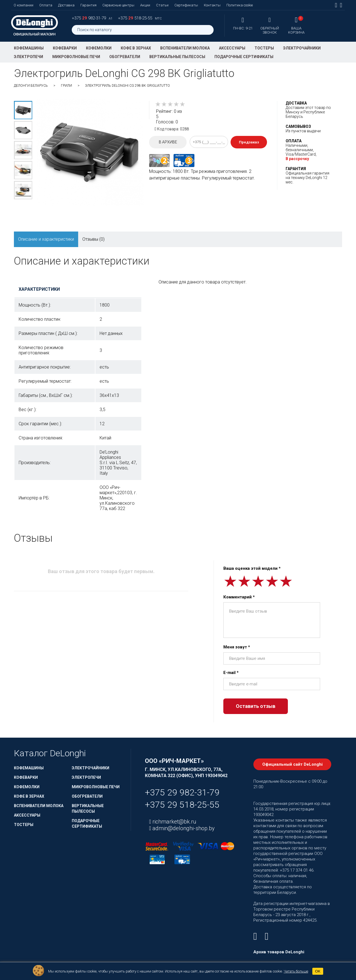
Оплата (46, 5)
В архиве (168, 142)
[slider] (170, 104)
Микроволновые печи (76, 57)
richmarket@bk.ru (174, 822)
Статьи (162, 5)
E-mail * (231, 673)
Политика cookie (240, 5)
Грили (66, 86)
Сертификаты (186, 5)
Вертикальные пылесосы (177, 57)
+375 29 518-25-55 (182, 805)
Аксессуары (232, 48)
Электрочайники (302, 48)
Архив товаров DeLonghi (279, 952)
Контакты (212, 5)
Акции (145, 5)
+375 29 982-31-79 (182, 792)
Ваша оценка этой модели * (252, 568)
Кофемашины (29, 48)
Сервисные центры (118, 5)
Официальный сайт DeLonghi (292, 764)
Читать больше (296, 971)
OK (318, 971)
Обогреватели (125, 57)
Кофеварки (65, 48)
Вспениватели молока (185, 48)
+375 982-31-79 (89, 18)
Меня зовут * (237, 647)
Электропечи (29, 57)
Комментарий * (239, 597)
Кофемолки (99, 48)
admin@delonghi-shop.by (183, 828)
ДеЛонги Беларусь (31, 86)
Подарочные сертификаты (244, 57)
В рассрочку (297, 159)
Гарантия (88, 5)
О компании (24, 5)
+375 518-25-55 (136, 18)
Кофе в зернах (136, 48)
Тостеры (264, 48)
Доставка (66, 5)
